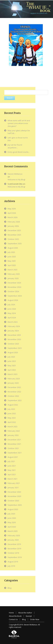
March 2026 (13, 217)
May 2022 (12, 418)
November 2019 (14, 549)
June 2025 (12, 257)
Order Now (35, 619)
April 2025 (12, 265)
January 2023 (13, 383)
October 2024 (13, 291)
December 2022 (14, 387)
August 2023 (13, 352)
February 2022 (14, 431)
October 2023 (13, 344)
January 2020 (13, 540)
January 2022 (13, 435)
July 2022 (11, 409)
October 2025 (13, 239)
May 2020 (12, 522)
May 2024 (12, 313)
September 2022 (15, 400)
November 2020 (14, 496)
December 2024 (14, 283)
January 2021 (13, 488)
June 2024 (12, 309)
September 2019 (15, 557)
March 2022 (13, 427)
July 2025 (11, 252)
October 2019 (13, 553)
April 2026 (12, 213)
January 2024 (13, 331)
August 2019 (13, 562)
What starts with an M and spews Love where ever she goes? (19, 123)
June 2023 (12, 361)
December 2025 (14, 230)
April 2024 (12, 318)
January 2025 (13, 278)
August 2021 (13, 457)
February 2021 (14, 483)
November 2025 (14, 235)
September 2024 (15, 296)
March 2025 (13, 270)
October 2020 (13, 501)
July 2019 (11, 566)
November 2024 (14, 287)
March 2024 (13, 322)
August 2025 (13, 248)
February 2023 (14, 379)
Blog (9, 588)
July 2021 (11, 461)
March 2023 (13, 374)
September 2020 (15, 505)
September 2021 (15, 453)
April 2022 (12, 422)
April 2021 (12, 474)
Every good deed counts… (19, 152)
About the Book (15, 616)
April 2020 (12, 527)
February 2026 (14, 222)
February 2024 (14, 326)
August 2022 (13, 405)
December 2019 (14, 544)
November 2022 (14, 392)
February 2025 (14, 274)
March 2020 (13, 531)
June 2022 (12, 413)
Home (11, 613)
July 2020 (11, 514)
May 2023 (12, 366)
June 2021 (12, 466)
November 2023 (14, 339)
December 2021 (14, 440)
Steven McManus (15, 174)
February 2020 (14, 535)
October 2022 (13, 396)
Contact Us (13, 619)
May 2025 (12, 261)
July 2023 (11, 357)
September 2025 (15, 243)
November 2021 (14, 444)
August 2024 (13, 300)
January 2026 (13, 226)
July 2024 (11, 304)
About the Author (25, 613)
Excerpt (29, 616)
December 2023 (14, 335)
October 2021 (13, 448)
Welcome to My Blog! (16, 180)
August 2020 (13, 509)
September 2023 (15, 348)
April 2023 (12, 370)
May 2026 (12, 209)
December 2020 (14, 492)
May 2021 (12, 470)
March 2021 (13, 479)
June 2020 (12, 518)
